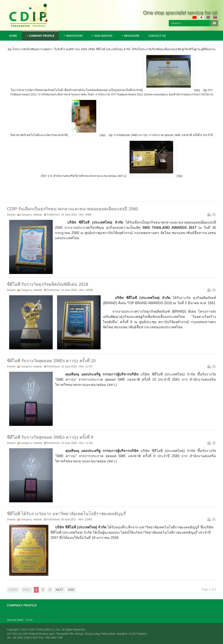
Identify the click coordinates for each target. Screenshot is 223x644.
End (71, 590)
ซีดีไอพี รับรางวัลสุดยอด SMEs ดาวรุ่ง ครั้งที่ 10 (51, 361)
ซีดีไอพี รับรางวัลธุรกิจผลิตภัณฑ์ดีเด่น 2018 (48, 284)
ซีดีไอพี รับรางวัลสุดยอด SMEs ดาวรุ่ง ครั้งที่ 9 (50, 437)
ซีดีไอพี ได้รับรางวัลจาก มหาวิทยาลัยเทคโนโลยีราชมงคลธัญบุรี (66, 514)
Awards (38, 215)
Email (214, 214)
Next (60, 590)
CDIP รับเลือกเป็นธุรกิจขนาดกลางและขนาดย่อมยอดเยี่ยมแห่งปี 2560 (73, 209)
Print (209, 214)
